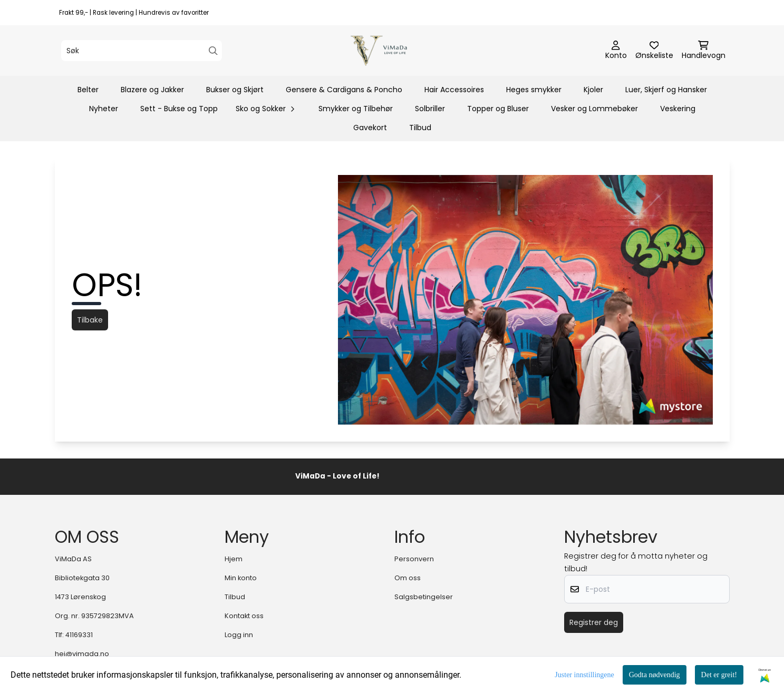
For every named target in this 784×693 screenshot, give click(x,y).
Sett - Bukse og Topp (179, 109)
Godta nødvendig (655, 675)
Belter (88, 90)
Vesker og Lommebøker (594, 109)
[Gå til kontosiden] (616, 51)
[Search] (213, 51)
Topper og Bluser (498, 109)
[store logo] (395, 51)
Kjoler (593, 90)
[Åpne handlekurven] (704, 51)
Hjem (234, 559)
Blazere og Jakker (152, 90)
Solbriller (430, 109)
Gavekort (370, 128)
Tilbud (420, 128)
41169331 (79, 635)
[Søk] (142, 51)
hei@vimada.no (82, 654)
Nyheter (104, 109)
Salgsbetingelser (424, 597)
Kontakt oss (244, 616)
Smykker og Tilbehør (356, 109)
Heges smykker (534, 90)
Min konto (241, 578)
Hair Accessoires (454, 90)
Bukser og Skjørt (235, 90)
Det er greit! (719, 675)
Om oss (408, 578)
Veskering (678, 109)
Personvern (414, 559)
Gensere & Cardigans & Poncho (344, 90)
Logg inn (239, 635)
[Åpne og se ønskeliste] (654, 51)
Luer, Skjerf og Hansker (666, 90)
